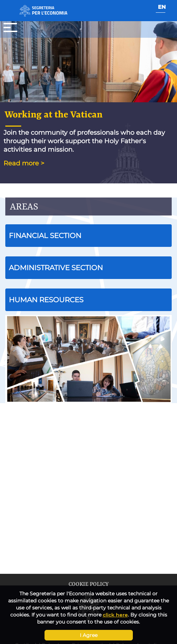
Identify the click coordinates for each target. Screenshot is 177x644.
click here (115, 615)
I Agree (89, 635)
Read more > (24, 163)
